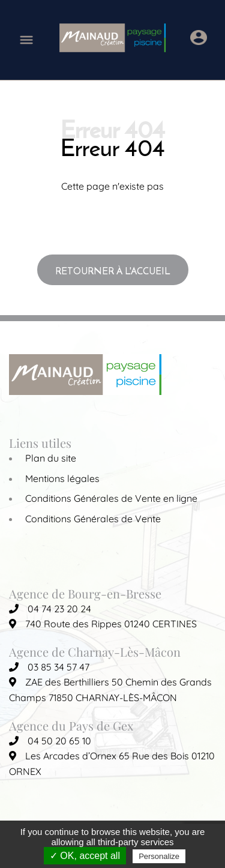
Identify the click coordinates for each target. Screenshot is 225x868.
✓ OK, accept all (85, 856)
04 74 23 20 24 (50, 609)
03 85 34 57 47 (49, 667)
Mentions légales (62, 478)
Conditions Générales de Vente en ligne (111, 498)
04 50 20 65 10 (50, 741)
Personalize (159, 856)
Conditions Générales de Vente (93, 519)
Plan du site (51, 458)
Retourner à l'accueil (113, 271)
